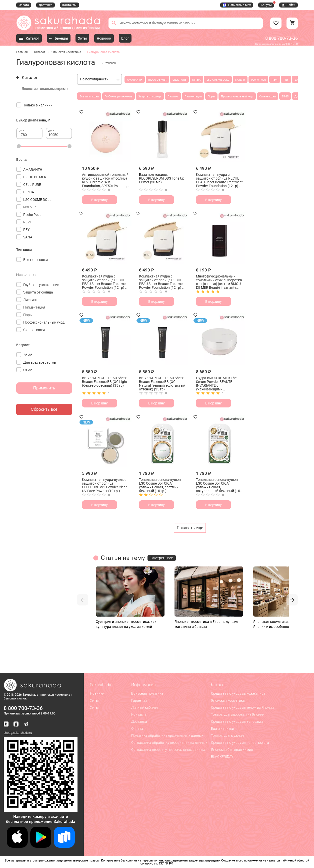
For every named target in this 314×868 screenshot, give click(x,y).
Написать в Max (237, 5)
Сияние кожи (267, 97)
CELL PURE (179, 80)
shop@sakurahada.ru (18, 733)
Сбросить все (44, 409)
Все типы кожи (89, 97)
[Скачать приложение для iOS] (17, 846)
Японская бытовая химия (232, 750)
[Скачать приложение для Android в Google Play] (41, 846)
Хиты (94, 700)
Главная (22, 52)
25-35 (285, 97)
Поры (211, 97)
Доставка (45, 5)
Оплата (24, 5)
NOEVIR (240, 80)
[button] (83, 600)
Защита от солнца (150, 97)
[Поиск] (114, 23)
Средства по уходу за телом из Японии (242, 707)
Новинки (97, 693)
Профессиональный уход (237, 97)
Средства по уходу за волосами (237, 721)
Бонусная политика (147, 693)
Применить (44, 388)
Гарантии (139, 700)
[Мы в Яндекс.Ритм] (16, 724)
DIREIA (196, 80)
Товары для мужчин (227, 736)
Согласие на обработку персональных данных (169, 743)
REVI (275, 80)
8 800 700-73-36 (281, 38)
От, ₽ (22, 131)
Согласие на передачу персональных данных (168, 750)
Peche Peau (258, 80)
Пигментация (193, 97)
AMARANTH (135, 80)
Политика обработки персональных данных (167, 736)
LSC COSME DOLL (218, 80)
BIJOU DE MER (157, 80)
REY (286, 80)
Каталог (40, 52)
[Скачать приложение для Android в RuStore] (41, 810)
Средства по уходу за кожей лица (238, 693)
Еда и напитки (222, 729)
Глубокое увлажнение (118, 97)
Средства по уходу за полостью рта (240, 743)
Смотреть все (162, 558)
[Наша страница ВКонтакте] (6, 724)
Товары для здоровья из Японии (238, 714)
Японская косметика (66, 52)
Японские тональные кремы (45, 89)
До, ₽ (51, 131)
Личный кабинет (145, 707)
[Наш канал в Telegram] (26, 724)
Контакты (69, 5)
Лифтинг (173, 97)
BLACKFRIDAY (222, 757)
